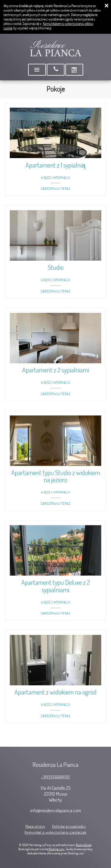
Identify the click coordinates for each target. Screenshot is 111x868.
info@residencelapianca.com (55, 810)
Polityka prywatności (69, 826)
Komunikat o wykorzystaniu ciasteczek (55, 832)
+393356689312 (55, 777)
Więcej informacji (55, 178)
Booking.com (57, 849)
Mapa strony (35, 826)
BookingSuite (84, 845)
